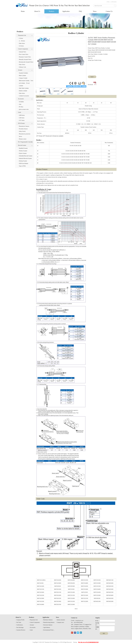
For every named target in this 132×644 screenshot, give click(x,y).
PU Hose (21, 107)
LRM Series (22, 115)
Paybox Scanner (23, 153)
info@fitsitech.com (79, 620)
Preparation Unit (22, 35)
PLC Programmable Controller (25, 142)
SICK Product (21, 123)
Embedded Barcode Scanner (26, 156)
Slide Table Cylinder (24, 88)
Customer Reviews (21, 630)
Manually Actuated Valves (25, 59)
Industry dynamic (61, 620)
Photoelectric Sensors (24, 126)
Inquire (92, 77)
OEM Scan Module (24, 163)
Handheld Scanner (23, 148)
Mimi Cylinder (22, 76)
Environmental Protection (49, 630)
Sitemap (75, 642)
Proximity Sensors (23, 129)
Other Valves (22, 65)
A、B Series (22, 41)
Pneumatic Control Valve (25, 57)
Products (52, 11)
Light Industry (47, 627)
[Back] (76, 609)
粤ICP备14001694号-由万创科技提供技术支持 (88, 642)
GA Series (21, 46)
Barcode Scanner (22, 145)
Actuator (20, 70)
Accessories (21, 99)
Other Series (22, 43)
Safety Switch (22, 131)
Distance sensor (23, 139)
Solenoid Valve (23, 52)
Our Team (19, 622)
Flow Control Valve (24, 54)
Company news (60, 622)
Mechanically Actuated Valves (26, 62)
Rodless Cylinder (23, 91)
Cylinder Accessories (24, 96)
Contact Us (109, 11)
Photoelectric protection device (25, 135)
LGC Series (22, 120)
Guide (20, 112)
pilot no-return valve (24, 109)
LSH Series (22, 118)
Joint (20, 104)
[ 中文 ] (108, 2)
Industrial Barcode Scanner (25, 158)
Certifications (20, 625)
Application (66, 11)
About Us (37, 11)
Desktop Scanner (23, 161)
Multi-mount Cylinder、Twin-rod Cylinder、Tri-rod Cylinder (26, 83)
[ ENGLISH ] (114, 2)
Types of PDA (22, 166)
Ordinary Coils (22, 67)
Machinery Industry (48, 620)
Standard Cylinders (23, 73)
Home (23, 11)
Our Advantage (20, 627)
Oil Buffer (21, 102)
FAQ (80, 11)
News (95, 11)
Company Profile (20, 620)
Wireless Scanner (23, 151)
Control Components (23, 49)
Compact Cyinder (23, 78)
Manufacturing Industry (49, 622)
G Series (21, 38)
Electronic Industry (48, 625)
